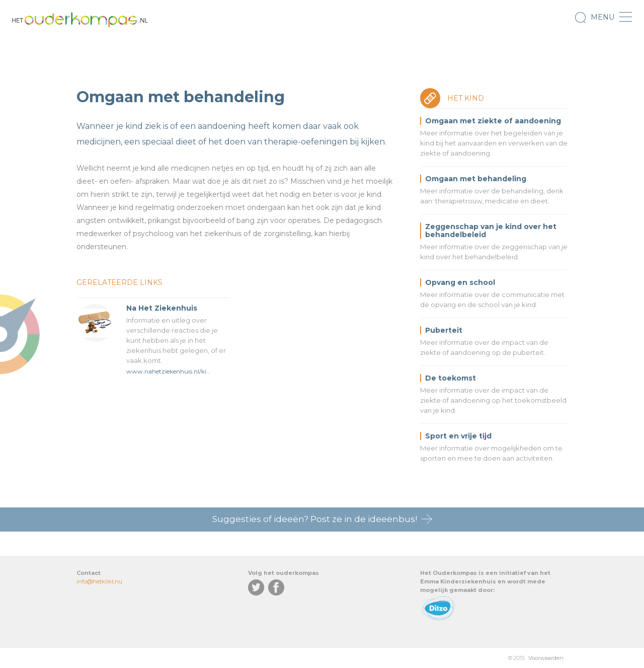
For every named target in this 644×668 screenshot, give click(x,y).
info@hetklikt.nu (99, 581)
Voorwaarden (546, 658)
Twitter (256, 587)
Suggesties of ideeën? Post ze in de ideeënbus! (315, 519)
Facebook (276, 587)
